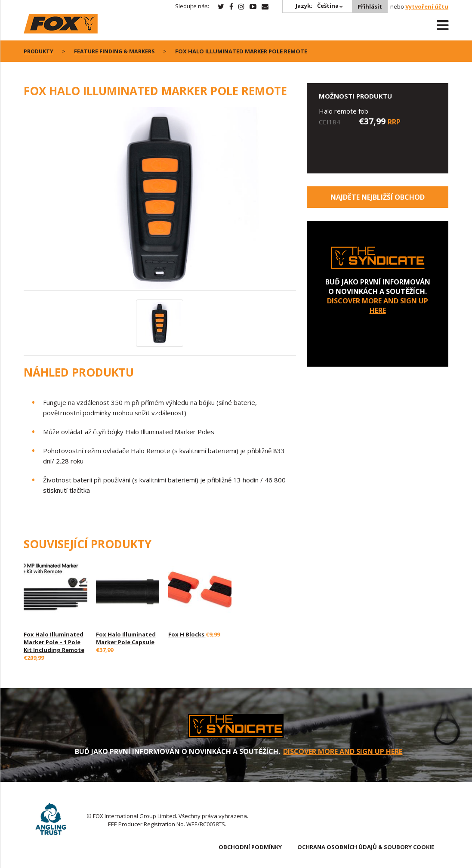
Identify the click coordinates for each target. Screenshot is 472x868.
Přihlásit (369, 6)
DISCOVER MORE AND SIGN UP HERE (378, 306)
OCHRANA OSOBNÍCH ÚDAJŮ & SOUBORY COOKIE (366, 847)
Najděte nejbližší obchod (378, 197)
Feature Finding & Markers (116, 51)
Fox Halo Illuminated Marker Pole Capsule (126, 638)
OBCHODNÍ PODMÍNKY (250, 847)
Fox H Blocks (187, 634)
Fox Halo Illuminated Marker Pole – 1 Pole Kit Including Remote (54, 642)
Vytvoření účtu (427, 6)
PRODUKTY (39, 51)
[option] (160, 199)
